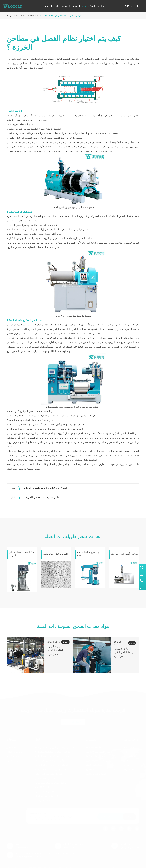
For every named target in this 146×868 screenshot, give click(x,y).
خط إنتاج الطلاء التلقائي (45, 776)
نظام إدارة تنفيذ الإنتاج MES (46, 794)
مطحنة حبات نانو (63, 407)
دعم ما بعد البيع (131, 754)
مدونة (126, 763)
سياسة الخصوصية (132, 866)
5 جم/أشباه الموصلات (95, 754)
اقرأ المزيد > (42, 651)
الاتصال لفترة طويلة (73, 720)
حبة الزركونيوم (13, 758)
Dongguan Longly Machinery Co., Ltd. (44, 866)
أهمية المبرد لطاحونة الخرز (51, 647)
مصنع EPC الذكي (42, 785)
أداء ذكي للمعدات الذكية (45, 789)
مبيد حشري (91, 767)
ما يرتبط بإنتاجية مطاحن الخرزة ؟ (41, 497)
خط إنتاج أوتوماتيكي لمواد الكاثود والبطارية (53, 750)
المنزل (13, 16)
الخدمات (76, 6)
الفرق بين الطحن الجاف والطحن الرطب (45, 488)
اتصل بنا (101, 6)
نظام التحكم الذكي (43, 798)
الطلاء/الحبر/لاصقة (94, 763)
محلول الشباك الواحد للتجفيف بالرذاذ (51, 781)
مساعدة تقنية (31, 16)
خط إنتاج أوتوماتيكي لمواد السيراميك (50, 767)
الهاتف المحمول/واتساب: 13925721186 (74, 844)
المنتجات (48, 6)
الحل (56, 6)
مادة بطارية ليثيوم (93, 745)
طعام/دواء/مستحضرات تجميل (99, 758)
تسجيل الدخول (129, 815)
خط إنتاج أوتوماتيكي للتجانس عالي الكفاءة (53, 758)
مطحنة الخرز (12, 745)
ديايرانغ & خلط (13, 754)
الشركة (92, 6)
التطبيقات (65, 6)
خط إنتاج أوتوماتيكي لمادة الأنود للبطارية (52, 754)
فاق (126, 750)
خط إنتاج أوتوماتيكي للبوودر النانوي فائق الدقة (54, 745)
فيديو (126, 758)
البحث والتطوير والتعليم (96, 772)
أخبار (84, 6)
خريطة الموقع (114, 866)
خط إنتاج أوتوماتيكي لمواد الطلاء (49, 772)
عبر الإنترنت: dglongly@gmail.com (130, 844)
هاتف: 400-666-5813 (21, 844)
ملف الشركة (129, 767)
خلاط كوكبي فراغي (15, 750)
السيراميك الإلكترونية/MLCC (98, 750)
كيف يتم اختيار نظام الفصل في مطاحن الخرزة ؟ (60, 16)
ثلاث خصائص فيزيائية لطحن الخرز (118, 648)
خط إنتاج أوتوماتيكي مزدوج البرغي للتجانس (53, 763)
